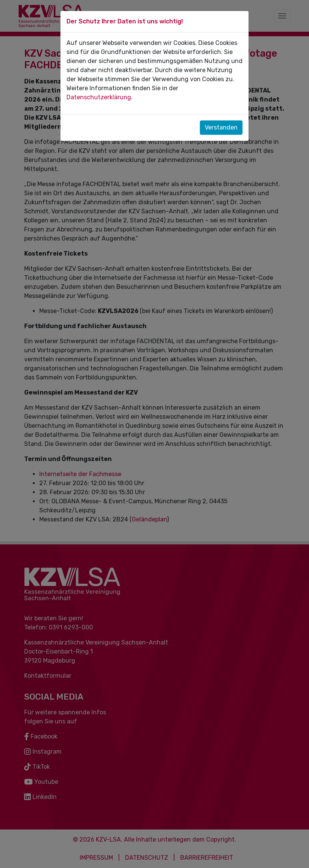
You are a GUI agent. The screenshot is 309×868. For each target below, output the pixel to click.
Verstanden (221, 127)
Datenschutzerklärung (99, 97)
